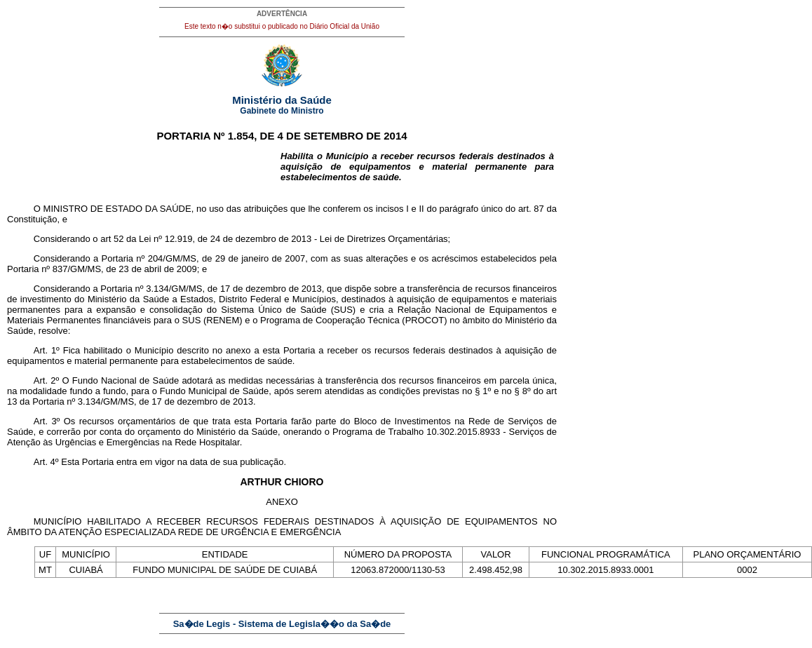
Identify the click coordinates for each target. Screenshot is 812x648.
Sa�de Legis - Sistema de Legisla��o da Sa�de (282, 624)
